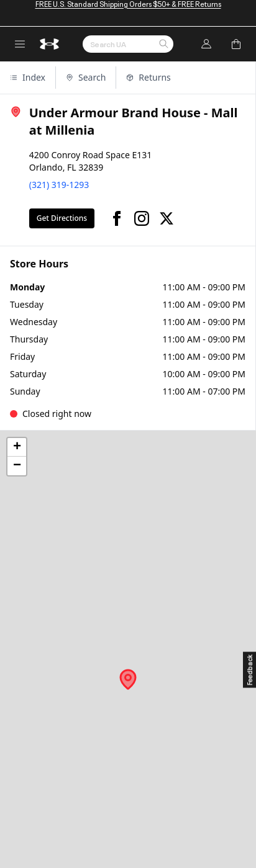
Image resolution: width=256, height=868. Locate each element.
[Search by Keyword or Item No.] (128, 44)
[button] (163, 45)
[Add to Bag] (236, 44)
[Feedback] (249, 670)
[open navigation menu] (20, 44)
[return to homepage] (50, 44)
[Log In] (206, 44)
